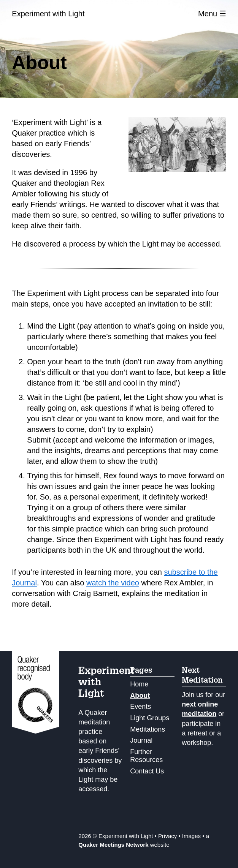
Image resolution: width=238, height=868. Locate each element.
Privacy (167, 836)
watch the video (113, 583)
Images (191, 836)
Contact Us (147, 771)
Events (140, 707)
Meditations (148, 729)
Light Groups (150, 718)
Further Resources (146, 756)
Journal (141, 740)
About (140, 696)
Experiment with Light (48, 14)
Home (139, 684)
